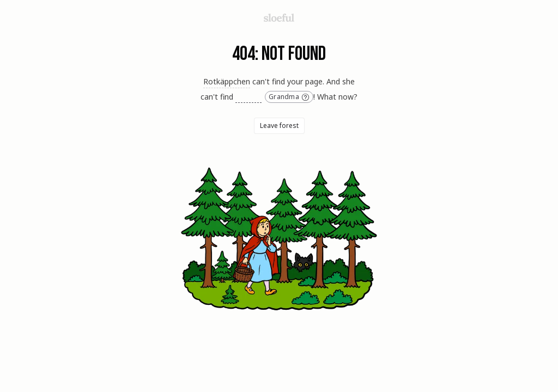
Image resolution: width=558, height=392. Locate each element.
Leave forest (279, 125)
